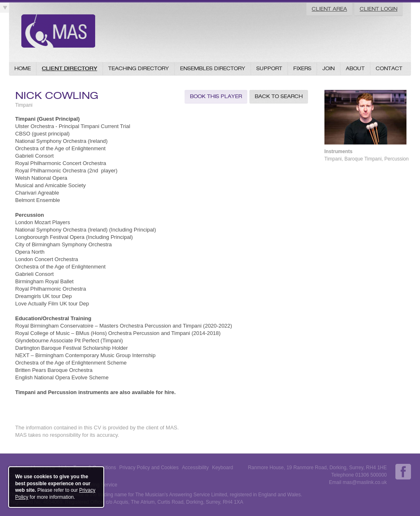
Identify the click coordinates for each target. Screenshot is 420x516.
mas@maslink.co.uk (365, 482)
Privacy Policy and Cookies (149, 468)
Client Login (379, 9)
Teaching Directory (139, 68)
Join (329, 68)
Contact (389, 68)
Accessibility (195, 468)
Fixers (302, 68)
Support (269, 68)
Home (23, 68)
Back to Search (279, 96)
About (355, 68)
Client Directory (70, 68)
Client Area (329, 9)
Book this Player (216, 96)
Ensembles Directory (213, 68)
